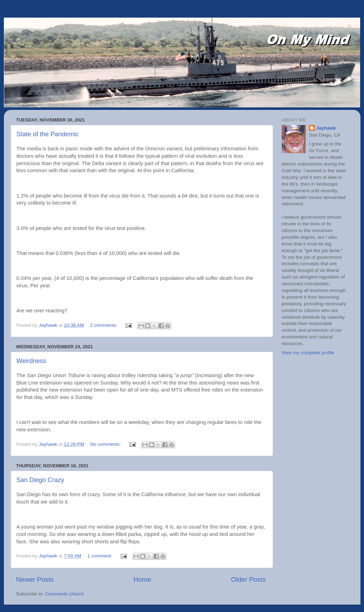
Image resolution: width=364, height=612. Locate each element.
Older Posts (248, 579)
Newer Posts (35, 579)
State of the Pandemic (48, 134)
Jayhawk (326, 128)
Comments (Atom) (64, 594)
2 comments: (104, 325)
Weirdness (31, 361)
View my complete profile (308, 353)
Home (142, 579)
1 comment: (100, 556)
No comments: (106, 444)
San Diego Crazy (40, 480)
